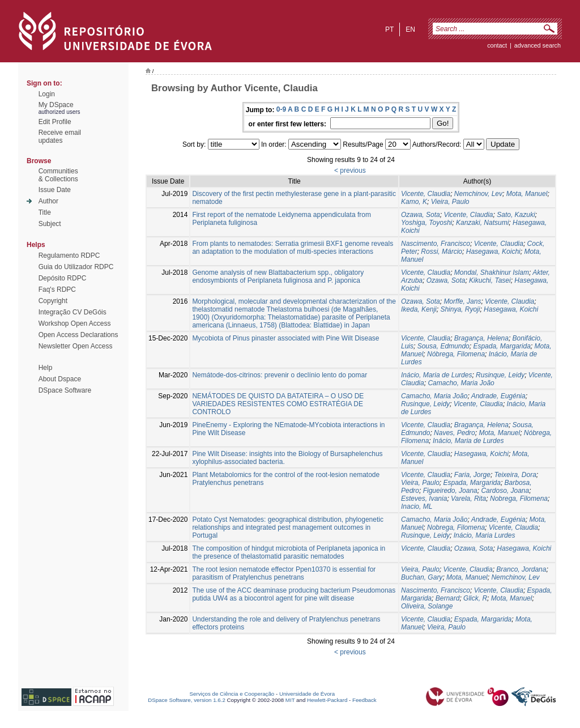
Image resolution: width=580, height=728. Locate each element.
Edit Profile (55, 122)
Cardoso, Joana (505, 491)
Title (45, 212)
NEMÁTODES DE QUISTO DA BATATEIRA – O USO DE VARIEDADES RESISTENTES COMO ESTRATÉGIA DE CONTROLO (278, 404)
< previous (350, 171)
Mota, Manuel (527, 194)
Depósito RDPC (63, 278)
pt (389, 29)
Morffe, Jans (462, 301)
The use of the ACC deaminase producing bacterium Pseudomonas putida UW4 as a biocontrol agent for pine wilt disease (294, 594)
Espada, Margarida (502, 346)
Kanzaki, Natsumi (482, 223)
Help (46, 368)
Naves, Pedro (455, 433)
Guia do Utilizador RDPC (76, 267)
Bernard (448, 598)
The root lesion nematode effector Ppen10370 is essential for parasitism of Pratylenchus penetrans (284, 573)
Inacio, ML (417, 506)
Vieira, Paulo (450, 202)
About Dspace (60, 379)
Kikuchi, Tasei (490, 280)
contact (497, 45)
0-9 (281, 109)
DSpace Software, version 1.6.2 (187, 700)
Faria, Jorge (472, 475)
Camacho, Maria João (461, 383)
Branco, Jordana (521, 569)
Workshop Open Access (75, 323)
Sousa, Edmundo (443, 346)
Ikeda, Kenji (419, 309)
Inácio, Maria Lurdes (485, 535)
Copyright (53, 301)
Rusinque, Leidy (500, 375)
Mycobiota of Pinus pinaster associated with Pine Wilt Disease (285, 338)
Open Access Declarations (78, 335)
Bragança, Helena (481, 338)
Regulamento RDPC (69, 256)
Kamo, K (414, 202)
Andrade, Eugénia (498, 396)
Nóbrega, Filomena (456, 354)
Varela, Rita (468, 499)
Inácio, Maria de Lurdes (436, 375)
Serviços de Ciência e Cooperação (232, 694)
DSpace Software (65, 390)
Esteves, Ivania (424, 499)
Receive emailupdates (60, 137)
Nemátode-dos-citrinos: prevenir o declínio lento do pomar (280, 375)
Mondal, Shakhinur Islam (492, 273)
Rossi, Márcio (442, 252)
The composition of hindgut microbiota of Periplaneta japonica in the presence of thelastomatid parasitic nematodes (289, 552)
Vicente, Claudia (426, 194)
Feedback (364, 700)
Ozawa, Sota (421, 215)
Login (47, 94)
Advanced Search (538, 45)
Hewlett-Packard (327, 700)
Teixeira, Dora (515, 475)
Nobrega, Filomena (519, 499)
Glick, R (475, 598)
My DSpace (56, 105)
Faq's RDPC (57, 290)
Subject (50, 224)
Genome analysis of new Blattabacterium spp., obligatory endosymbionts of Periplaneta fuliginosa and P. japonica (278, 276)
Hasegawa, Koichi (493, 252)
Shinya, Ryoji (460, 309)
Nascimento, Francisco (436, 244)
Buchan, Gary (422, 577)
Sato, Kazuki (516, 215)
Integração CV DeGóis (72, 312)
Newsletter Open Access (76, 346)
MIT (290, 700)
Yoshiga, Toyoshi (427, 223)
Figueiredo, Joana (450, 491)
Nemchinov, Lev (478, 194)
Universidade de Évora (307, 694)
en (410, 29)
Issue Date (55, 190)
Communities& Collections (58, 175)
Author (48, 201)
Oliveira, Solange (427, 606)
